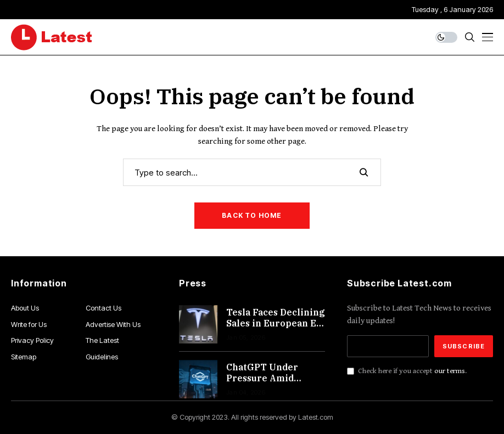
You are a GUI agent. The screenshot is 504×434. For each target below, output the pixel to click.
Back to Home (252, 215)
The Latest (102, 340)
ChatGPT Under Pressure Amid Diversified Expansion (262, 383)
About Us (25, 308)
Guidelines (102, 357)
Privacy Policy (32, 340)
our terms (450, 371)
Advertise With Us (113, 324)
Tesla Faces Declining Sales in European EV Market (276, 323)
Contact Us (103, 308)
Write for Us (29, 324)
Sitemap (24, 357)
